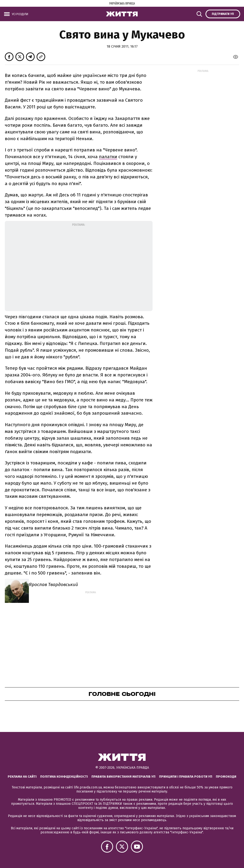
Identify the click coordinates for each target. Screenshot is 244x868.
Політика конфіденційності (64, 777)
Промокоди (226, 777)
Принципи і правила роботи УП (186, 777)
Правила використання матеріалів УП (123, 777)
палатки (108, 157)
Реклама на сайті (22, 777)
